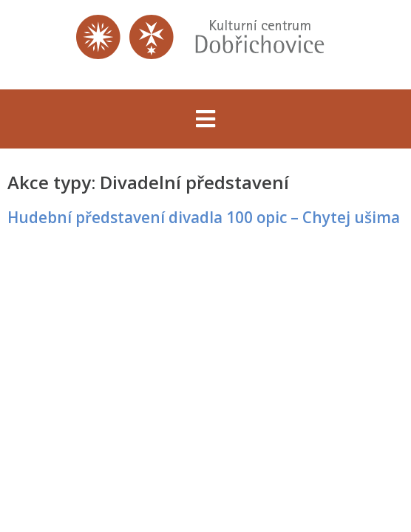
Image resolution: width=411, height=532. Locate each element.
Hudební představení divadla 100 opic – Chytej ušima (204, 217)
